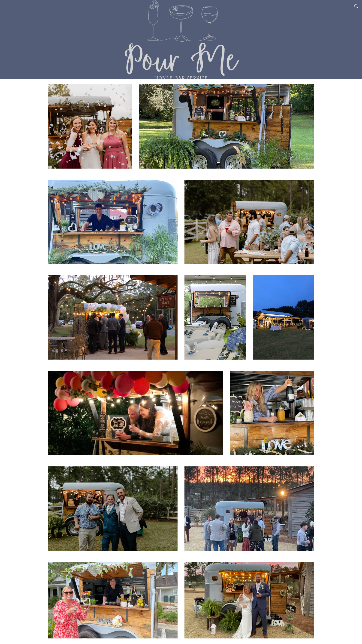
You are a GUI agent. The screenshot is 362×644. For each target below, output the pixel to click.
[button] (356, 6)
